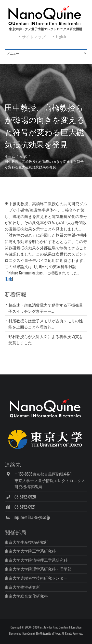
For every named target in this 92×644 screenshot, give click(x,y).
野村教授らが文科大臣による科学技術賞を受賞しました (46, 339)
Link (9, 279)
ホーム (10, 156)
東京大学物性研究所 (22, 587)
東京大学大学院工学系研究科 (30, 551)
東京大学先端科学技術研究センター (36, 578)
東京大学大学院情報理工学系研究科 (36, 560)
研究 (24, 156)
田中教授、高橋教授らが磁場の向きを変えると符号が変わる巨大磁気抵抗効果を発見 (44, 164)
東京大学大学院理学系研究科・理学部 (38, 569)
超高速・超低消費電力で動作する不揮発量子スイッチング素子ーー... (46, 308)
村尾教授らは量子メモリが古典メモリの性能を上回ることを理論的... (46, 324)
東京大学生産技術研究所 (26, 542)
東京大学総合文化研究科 (26, 596)
